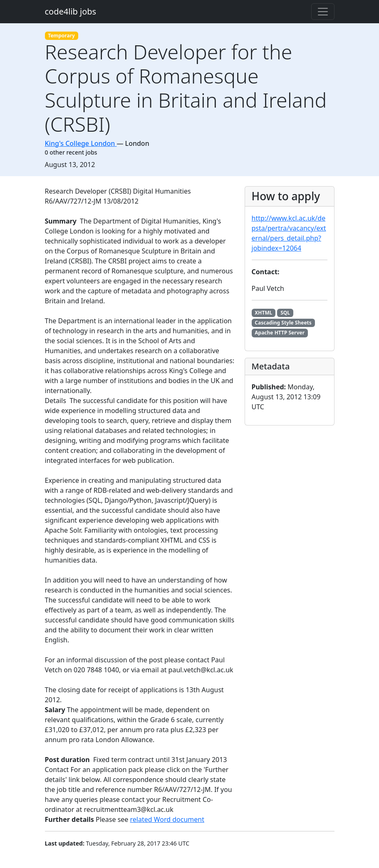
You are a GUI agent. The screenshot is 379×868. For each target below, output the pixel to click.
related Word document (167, 819)
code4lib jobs (71, 11)
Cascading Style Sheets (283, 323)
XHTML (263, 313)
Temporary (61, 36)
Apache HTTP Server (280, 333)
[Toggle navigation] (323, 12)
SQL (285, 313)
